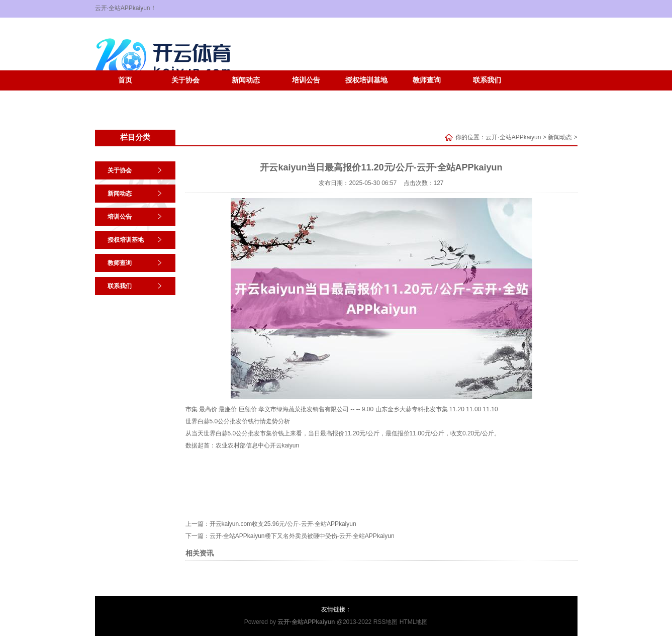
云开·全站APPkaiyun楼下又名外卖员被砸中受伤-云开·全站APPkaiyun (302, 536)
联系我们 (487, 80)
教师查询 (427, 80)
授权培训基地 (366, 80)
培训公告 (306, 80)
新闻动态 (246, 80)
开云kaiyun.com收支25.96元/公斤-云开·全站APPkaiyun (283, 524)
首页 (125, 80)
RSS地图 (386, 622)
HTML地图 (414, 622)
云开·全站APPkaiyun (513, 137)
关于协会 (185, 80)
